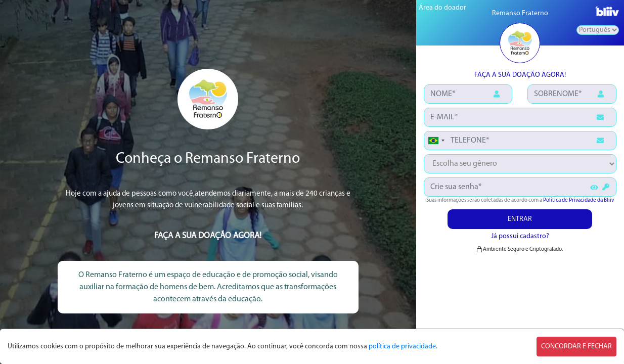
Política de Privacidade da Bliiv (578, 200)
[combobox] (436, 141)
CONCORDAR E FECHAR (576, 347)
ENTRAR (520, 219)
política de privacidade (402, 347)
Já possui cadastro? (520, 236)
